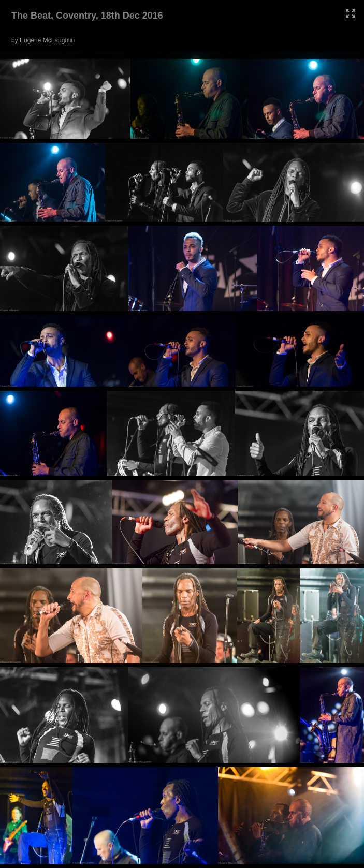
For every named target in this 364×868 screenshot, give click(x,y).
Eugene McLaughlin (47, 40)
